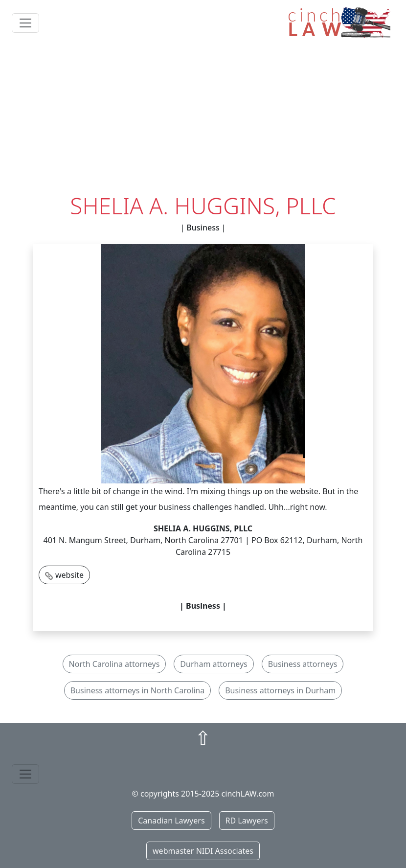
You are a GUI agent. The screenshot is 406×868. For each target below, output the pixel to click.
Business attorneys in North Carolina (138, 690)
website (69, 575)
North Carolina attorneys (114, 664)
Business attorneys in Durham (280, 690)
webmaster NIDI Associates (203, 851)
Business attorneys (303, 664)
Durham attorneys (214, 664)
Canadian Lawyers (171, 821)
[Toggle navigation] (25, 23)
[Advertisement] (203, 119)
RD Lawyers (247, 821)
